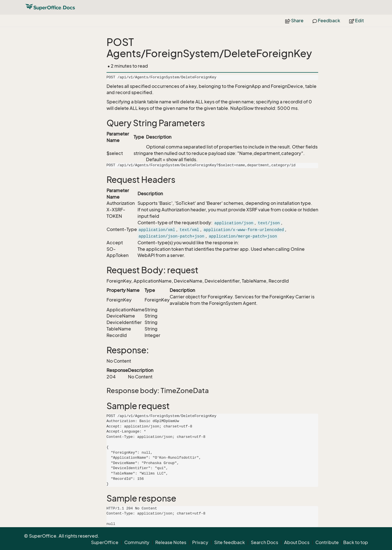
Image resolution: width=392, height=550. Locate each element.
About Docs (297, 542)
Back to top (356, 542)
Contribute (327, 542)
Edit (356, 21)
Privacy (200, 542)
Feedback (326, 21)
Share (294, 21)
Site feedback (230, 542)
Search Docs (264, 542)
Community (137, 542)
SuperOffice (105, 542)
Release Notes (171, 542)
